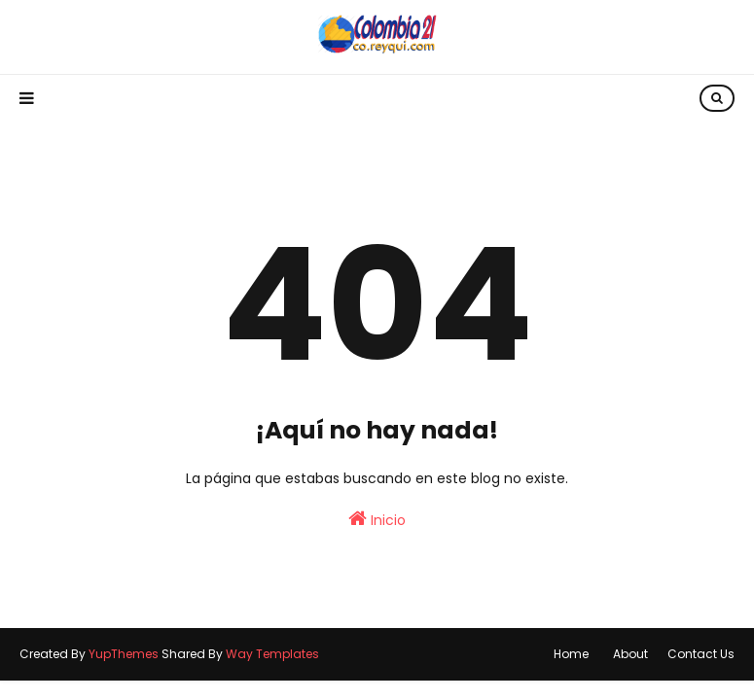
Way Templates (272, 654)
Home (571, 654)
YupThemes (124, 654)
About (630, 654)
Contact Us (701, 654)
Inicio (377, 519)
